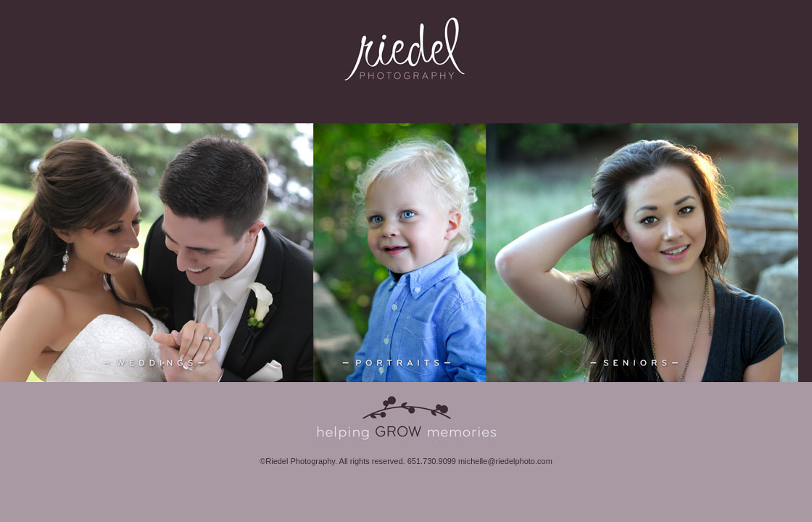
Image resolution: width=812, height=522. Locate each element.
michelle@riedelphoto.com (505, 461)
